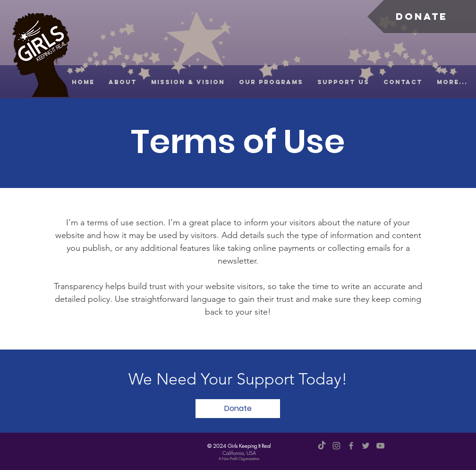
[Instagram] (336, 446)
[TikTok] (322, 446)
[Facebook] (351, 446)
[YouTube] (380, 446)
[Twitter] (366, 446)
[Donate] (422, 17)
